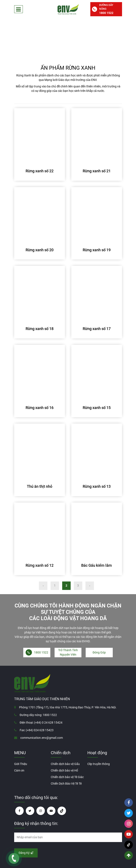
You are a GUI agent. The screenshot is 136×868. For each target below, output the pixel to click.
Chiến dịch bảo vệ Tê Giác (67, 777)
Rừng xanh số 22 (40, 171)
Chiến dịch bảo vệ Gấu (65, 764)
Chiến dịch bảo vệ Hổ (64, 770)
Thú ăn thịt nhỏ (40, 486)
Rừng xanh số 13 (97, 486)
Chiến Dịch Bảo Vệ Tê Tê (66, 784)
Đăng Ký (26, 853)
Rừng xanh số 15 (97, 408)
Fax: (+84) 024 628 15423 (37, 730)
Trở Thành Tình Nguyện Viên (68, 652)
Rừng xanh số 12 (40, 565)
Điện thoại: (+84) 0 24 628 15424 (41, 723)
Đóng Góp (99, 652)
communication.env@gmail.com (42, 738)
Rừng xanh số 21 (97, 171)
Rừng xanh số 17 (97, 329)
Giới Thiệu (21, 764)
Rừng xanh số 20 (40, 250)
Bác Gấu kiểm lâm (97, 565)
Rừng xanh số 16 (40, 408)
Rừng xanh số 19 (97, 250)
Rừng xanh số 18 (40, 329)
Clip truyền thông (99, 764)
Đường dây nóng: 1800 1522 (38, 715)
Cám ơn (19, 770)
